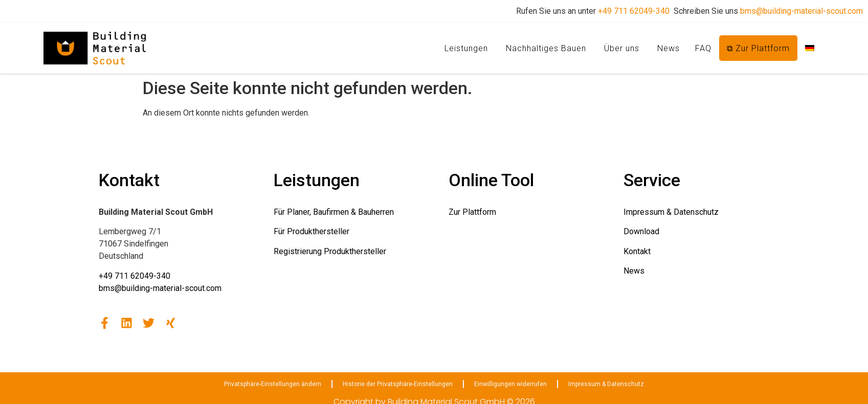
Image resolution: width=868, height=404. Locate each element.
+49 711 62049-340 (634, 11)
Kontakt (637, 251)
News (669, 48)
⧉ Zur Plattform (758, 48)
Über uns (622, 48)
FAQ (703, 48)
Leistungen (466, 48)
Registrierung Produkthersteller (330, 251)
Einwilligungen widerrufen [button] (510, 384)
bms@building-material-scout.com (802, 11)
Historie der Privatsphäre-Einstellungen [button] (398, 384)
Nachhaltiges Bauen (546, 48)
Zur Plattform (472, 212)
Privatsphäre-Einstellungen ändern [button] (273, 384)
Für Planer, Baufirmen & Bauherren (334, 212)
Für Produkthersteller (311, 231)
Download (641, 231)
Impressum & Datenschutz (671, 212)
